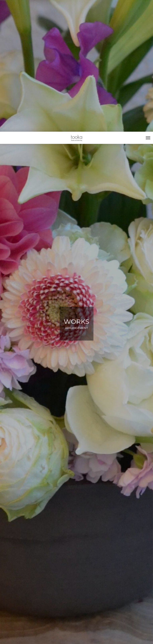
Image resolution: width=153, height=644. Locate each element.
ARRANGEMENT (24, 619)
